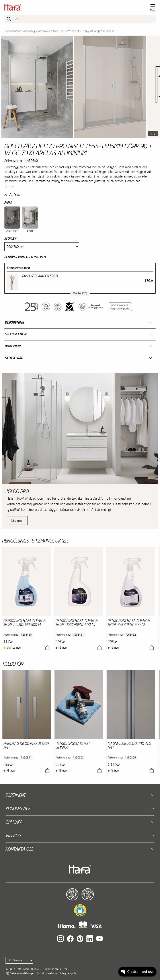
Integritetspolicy (69, 973)
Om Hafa (14, 822)
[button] (80, 910)
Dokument (13, 346)
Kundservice (18, 809)
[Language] (19, 960)
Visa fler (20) (80, 293)
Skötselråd (14, 358)
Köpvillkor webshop (47, 973)
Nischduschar (14, 31)
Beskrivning (15, 322)
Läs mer (10, 186)
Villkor (13, 836)
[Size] (42, 247)
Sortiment (16, 795)
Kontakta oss (19, 849)
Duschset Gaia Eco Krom (40, 276)
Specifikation (16, 334)
